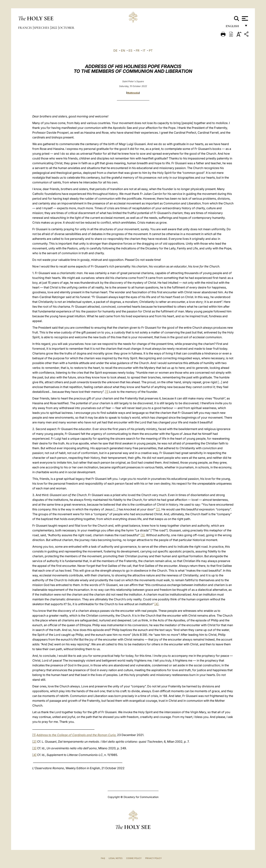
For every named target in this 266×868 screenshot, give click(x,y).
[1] (107, 392)
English (234, 27)
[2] (158, 509)
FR (138, 51)
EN (123, 51)
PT (151, 51)
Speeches (42, 28)
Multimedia (133, 93)
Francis (25, 28)
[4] (156, 604)
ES (130, 51)
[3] (143, 535)
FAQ (103, 858)
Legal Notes (116, 858)
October (67, 28)
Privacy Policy (153, 858)
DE (115, 51)
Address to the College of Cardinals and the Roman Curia (76, 735)
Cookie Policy (134, 858)
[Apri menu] (244, 18)
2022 (54, 28)
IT (144, 51)
